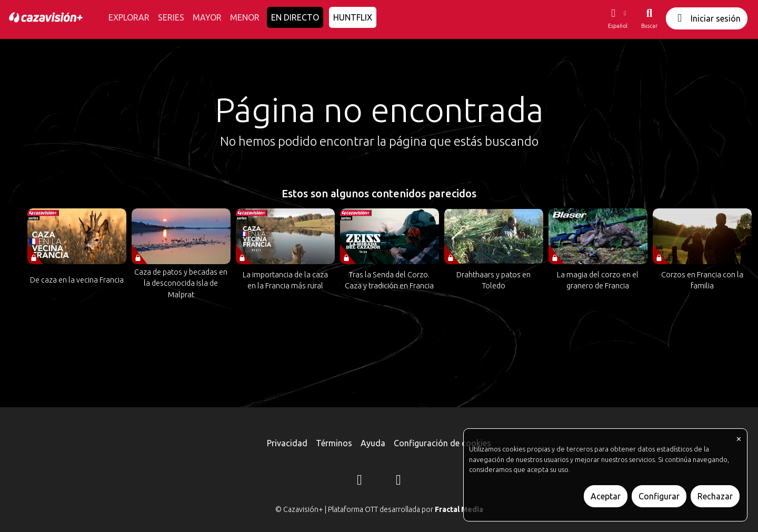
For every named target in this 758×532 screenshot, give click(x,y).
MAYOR (207, 17)
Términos (334, 443)
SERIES (171, 17)
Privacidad (287, 443)
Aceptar (606, 496)
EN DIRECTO (295, 17)
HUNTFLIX (353, 17)
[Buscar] (649, 18)
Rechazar (715, 496)
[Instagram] (360, 481)
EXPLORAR (129, 17)
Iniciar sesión (707, 18)
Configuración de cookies (442, 443)
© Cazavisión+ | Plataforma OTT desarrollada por (379, 509)
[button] (617, 18)
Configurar (659, 496)
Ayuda (373, 443)
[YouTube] (398, 481)
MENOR (245, 17)
